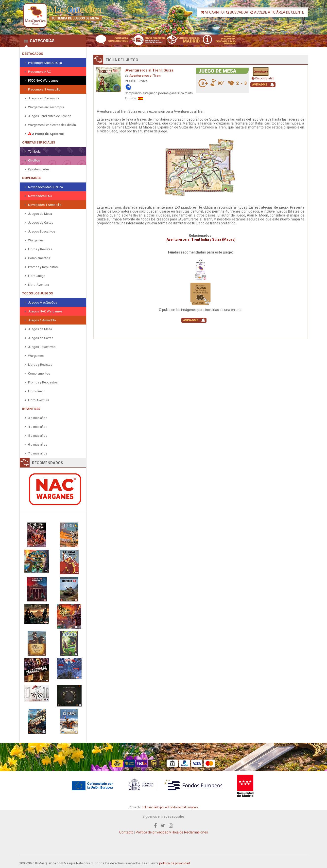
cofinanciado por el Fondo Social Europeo (170, 807)
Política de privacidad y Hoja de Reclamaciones (172, 832)
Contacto (126, 832)
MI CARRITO (212, 12)
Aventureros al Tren (145, 76)
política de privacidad (175, 863)
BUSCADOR (237, 12)
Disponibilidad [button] (263, 78)
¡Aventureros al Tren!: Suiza (149, 70)
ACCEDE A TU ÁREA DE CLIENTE (277, 12)
